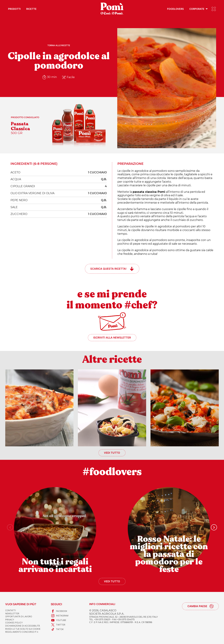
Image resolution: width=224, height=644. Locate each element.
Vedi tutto (112, 453)
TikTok (57, 629)
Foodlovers (175, 9)
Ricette (31, 9)
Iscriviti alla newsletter (112, 338)
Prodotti (14, 9)
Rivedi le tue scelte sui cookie (23, 629)
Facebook (59, 611)
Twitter (58, 625)
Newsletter (12, 614)
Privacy (10, 620)
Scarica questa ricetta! (108, 269)
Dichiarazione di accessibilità (23, 626)
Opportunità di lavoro (19, 616)
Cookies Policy (14, 623)
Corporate (197, 9)
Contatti (10, 610)
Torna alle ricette (59, 45)
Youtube (58, 620)
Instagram (60, 616)
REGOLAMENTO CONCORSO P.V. (22, 632)
